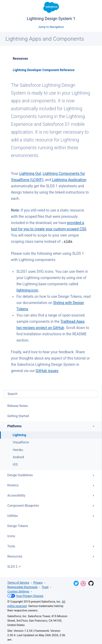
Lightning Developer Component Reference (44, 70)
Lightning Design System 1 (51, 11)
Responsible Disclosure (22, 587)
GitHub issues (47, 370)
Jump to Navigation (51, 27)
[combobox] (51, 394)
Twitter (76, 583)
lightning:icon (27, 290)
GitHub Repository (91, 583)
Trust (45, 587)
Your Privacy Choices (25, 596)
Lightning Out (30, 174)
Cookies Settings (18, 591)
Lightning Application (69, 180)
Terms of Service (18, 582)
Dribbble (83, 583)
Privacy (38, 582)
